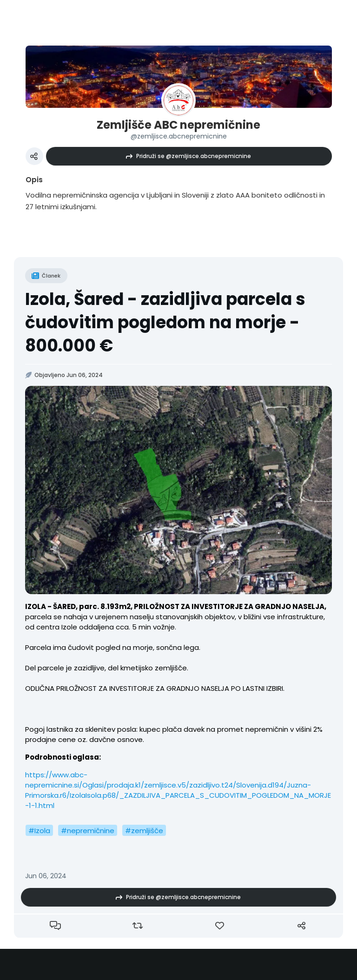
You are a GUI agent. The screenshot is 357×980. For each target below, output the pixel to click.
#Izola (39, 831)
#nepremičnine (88, 831)
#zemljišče (144, 831)
